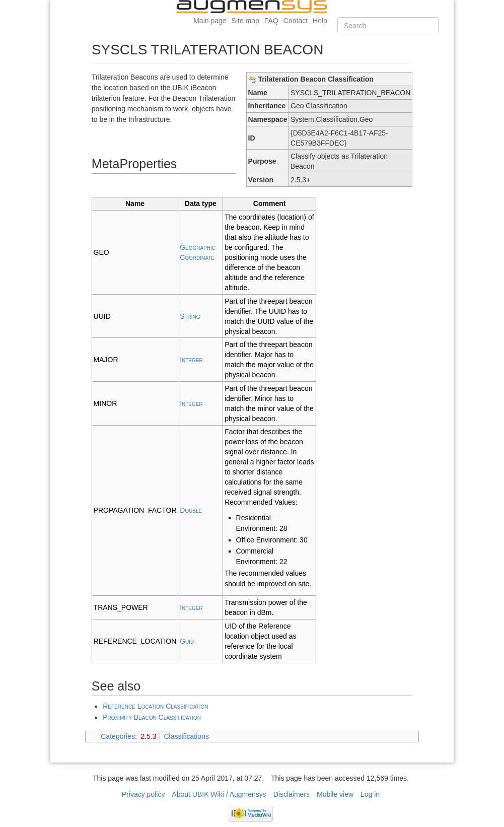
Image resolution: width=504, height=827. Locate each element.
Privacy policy (143, 794)
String (190, 316)
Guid (187, 641)
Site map (245, 21)
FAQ (271, 21)
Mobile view (335, 794)
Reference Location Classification (155, 706)
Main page (210, 21)
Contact (296, 21)
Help (320, 21)
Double (191, 510)
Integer (191, 360)
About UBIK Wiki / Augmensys (219, 794)
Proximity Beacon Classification (152, 717)
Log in (370, 794)
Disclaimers (292, 794)
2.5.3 (148, 736)
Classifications (186, 736)
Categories (118, 736)
